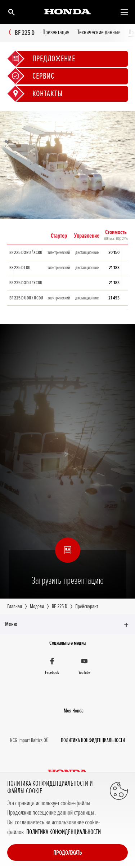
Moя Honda (74, 711)
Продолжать (68, 852)
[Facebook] (52, 667)
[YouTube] (85, 667)
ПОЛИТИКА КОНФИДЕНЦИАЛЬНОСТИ (64, 832)
